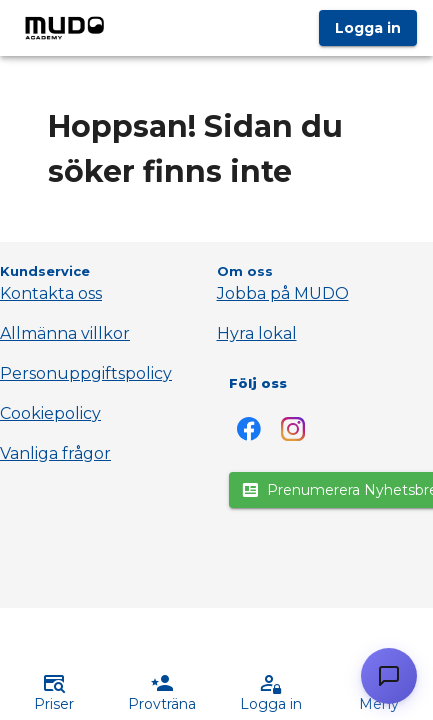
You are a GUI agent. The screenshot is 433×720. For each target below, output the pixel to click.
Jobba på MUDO (283, 293)
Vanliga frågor (55, 453)
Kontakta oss (51, 293)
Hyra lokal (257, 333)
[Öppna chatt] (389, 676)
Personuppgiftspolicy (86, 373)
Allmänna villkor (65, 333)
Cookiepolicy (50, 413)
